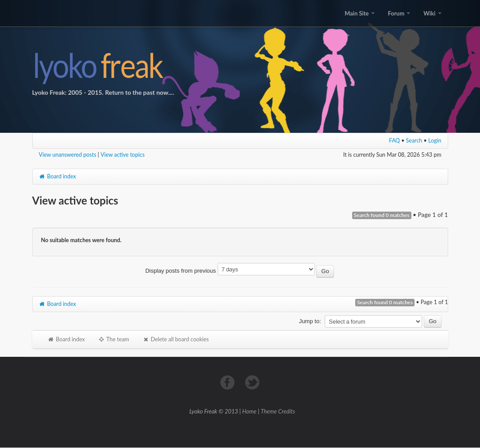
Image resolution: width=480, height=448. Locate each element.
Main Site (360, 13)
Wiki (432, 13)
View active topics (123, 155)
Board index (58, 176)
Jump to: (310, 321)
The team (114, 339)
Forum (399, 13)
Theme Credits (278, 411)
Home (250, 411)
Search (414, 141)
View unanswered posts (68, 155)
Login (435, 141)
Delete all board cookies (176, 339)
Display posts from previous (239, 271)
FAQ (394, 141)
